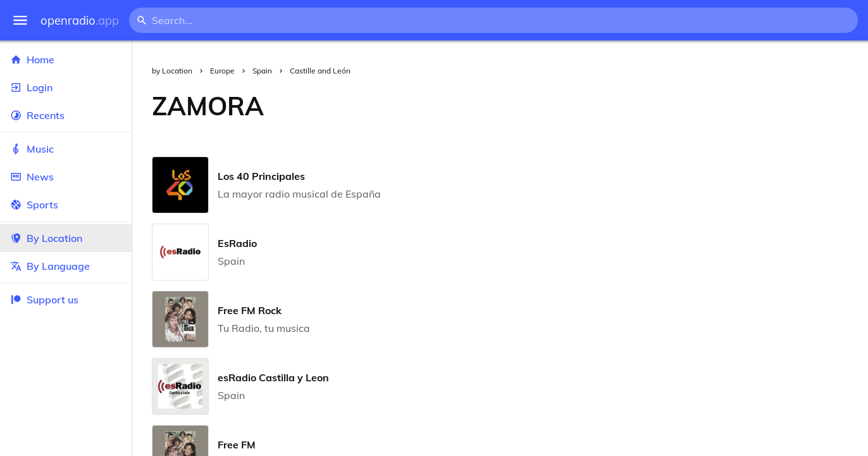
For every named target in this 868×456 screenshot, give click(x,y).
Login (66, 87)
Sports (66, 205)
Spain (262, 71)
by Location (172, 71)
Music (66, 149)
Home (66, 60)
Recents (66, 115)
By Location (66, 238)
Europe (222, 71)
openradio (80, 21)
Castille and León (320, 71)
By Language (66, 266)
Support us (44, 300)
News (66, 177)
